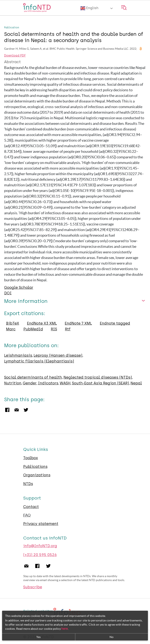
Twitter (26, 410)
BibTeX (13, 323)
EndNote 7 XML (78, 323)
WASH (65, 383)
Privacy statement (41, 524)
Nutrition (13, 383)
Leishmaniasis (18, 355)
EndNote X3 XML (42, 323)
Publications (35, 467)
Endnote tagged (115, 323)
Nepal (136, 383)
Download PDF (15, 56)
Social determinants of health (33, 377)
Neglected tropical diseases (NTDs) (98, 377)
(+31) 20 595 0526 (40, 555)
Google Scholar (19, 288)
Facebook (7, 410)
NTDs (28, 484)
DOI (8, 293)
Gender (30, 383)
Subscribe (33, 587)
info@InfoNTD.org (40, 546)
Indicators (48, 383)
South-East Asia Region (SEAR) (101, 383)
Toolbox (31, 458)
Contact (31, 507)
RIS (54, 329)
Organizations (37, 475)
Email (17, 410)
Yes (38, 637)
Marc (11, 329)
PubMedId (33, 329)
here (65, 629)
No (112, 637)
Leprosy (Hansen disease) (58, 355)
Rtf (68, 329)
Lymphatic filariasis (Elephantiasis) (39, 361)
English (89, 8)
